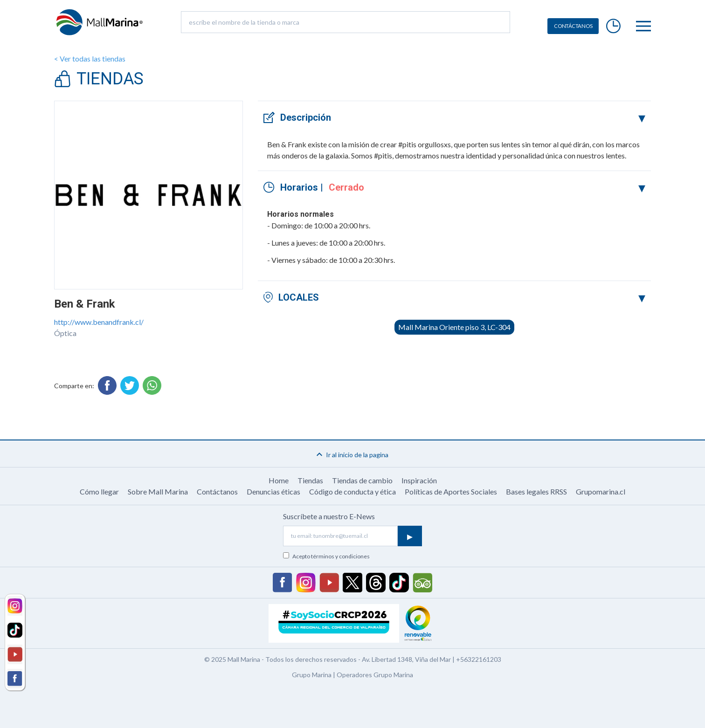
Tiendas (310, 480)
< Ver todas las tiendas (90, 58)
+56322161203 (479, 659)
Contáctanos (217, 491)
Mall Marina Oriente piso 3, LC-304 (454, 327)
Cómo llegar (99, 491)
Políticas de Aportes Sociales (451, 491)
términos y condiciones (340, 556)
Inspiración (419, 480)
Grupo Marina (312, 675)
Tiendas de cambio (362, 480)
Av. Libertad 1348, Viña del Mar (406, 659)
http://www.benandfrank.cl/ (99, 322)
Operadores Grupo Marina (375, 675)
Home (279, 480)
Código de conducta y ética (352, 491)
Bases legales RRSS (536, 491)
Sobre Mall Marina (158, 491)
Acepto (331, 556)
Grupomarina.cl (601, 491)
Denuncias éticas (273, 491)
